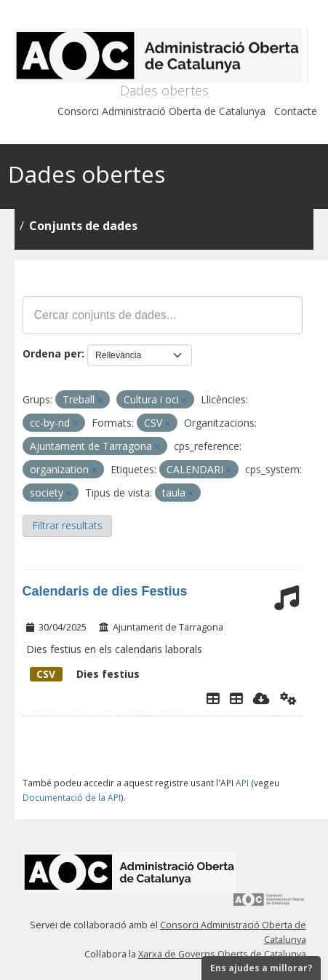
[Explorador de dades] (213, 698)
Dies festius (85, 674)
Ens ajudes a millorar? (261, 968)
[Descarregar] (261, 698)
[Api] (288, 698)
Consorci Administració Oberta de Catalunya (161, 111)
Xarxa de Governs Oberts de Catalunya (222, 954)
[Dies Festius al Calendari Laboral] (236, 698)
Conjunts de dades (83, 226)
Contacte (296, 111)
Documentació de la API (72, 797)
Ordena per (52, 353)
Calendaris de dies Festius (105, 591)
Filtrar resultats (67, 525)
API (242, 783)
